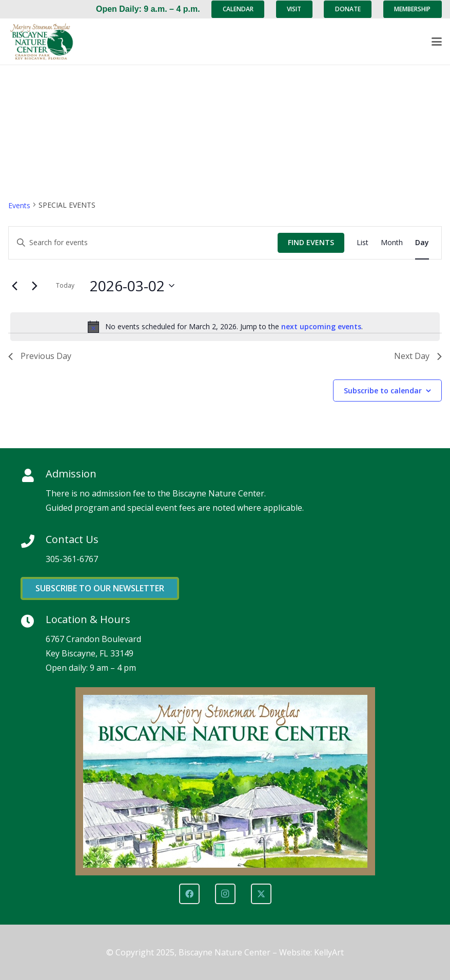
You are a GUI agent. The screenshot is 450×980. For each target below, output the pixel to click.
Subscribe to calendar (383, 391)
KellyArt (329, 952)
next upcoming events (321, 326)
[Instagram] (225, 894)
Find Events (311, 242)
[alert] (225, 327)
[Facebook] (189, 894)
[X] (261, 894)
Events (19, 205)
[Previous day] (14, 286)
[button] (437, 42)
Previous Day (40, 356)
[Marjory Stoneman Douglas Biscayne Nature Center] (47, 42)
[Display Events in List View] (363, 243)
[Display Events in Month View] (392, 243)
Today (65, 285)
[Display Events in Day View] (422, 243)
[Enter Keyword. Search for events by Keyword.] (143, 243)
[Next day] (34, 286)
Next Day (418, 356)
